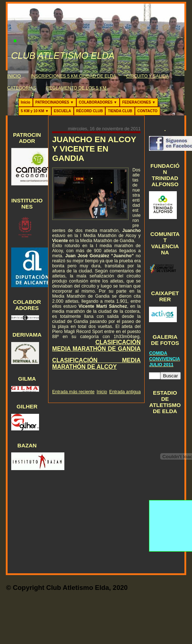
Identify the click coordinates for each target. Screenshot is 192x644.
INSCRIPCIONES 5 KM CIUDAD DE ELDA (73, 76)
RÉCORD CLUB (90, 111)
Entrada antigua (125, 392)
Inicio (26, 102)
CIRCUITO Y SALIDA (148, 76)
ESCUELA (63, 111)
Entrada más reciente (73, 392)
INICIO (14, 76)
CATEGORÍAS (22, 88)
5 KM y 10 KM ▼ (35, 111)
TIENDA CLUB (120, 111)
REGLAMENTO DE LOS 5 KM (76, 88)
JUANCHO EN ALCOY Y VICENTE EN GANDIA (94, 149)
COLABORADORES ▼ (98, 102)
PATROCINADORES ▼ (55, 102)
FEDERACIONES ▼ (139, 102)
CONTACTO (148, 111)
